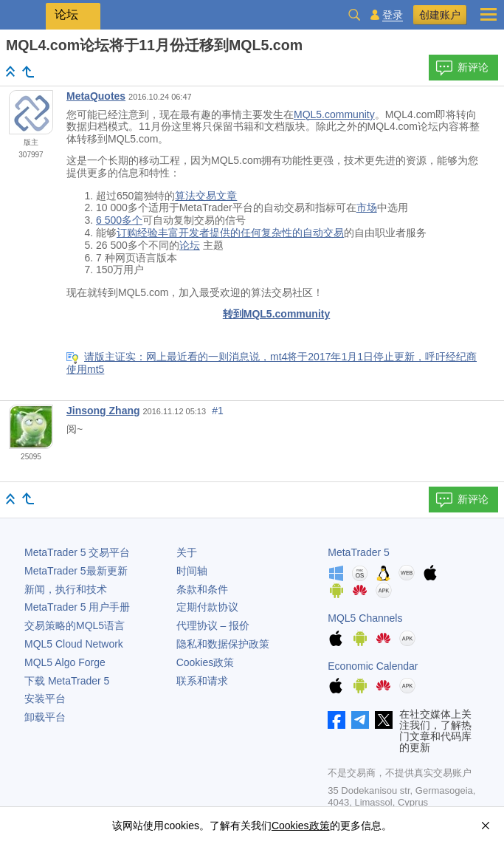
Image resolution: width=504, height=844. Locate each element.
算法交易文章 (206, 196)
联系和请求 (202, 681)
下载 (67, 681)
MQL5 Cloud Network (74, 644)
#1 (218, 411)
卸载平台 (45, 717)
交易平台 (77, 552)
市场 (367, 207)
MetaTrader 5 (359, 552)
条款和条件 (202, 589)
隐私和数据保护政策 (223, 644)
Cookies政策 (206, 662)
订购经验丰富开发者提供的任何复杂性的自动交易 (230, 233)
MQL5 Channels (365, 618)
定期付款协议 (207, 607)
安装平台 (45, 699)
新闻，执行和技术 (66, 589)
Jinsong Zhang (103, 411)
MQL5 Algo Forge (65, 662)
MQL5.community (334, 114)
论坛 (190, 245)
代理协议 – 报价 (213, 625)
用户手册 (77, 607)
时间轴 (192, 571)
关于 (187, 552)
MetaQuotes (96, 96)
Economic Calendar (373, 666)
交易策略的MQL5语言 (75, 625)
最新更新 (76, 571)
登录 (393, 15)
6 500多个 (119, 220)
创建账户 (440, 15)
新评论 (462, 68)
